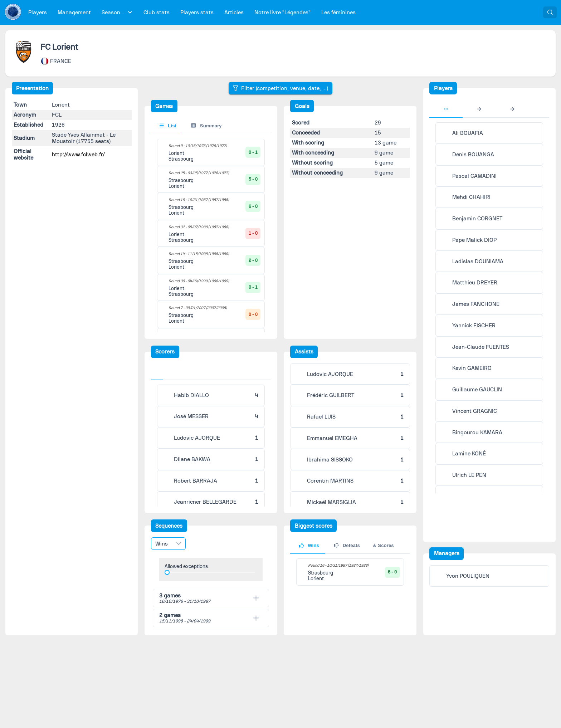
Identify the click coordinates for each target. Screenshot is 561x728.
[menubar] (192, 12)
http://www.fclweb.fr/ (78, 155)
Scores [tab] (383, 545)
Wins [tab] (309, 545)
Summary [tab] (206, 126)
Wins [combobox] (162, 544)
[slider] (167, 572)
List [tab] (168, 126)
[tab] (160, 372)
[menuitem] (38, 12)
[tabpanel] (350, 572)
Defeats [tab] (347, 545)
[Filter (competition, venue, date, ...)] (280, 88)
